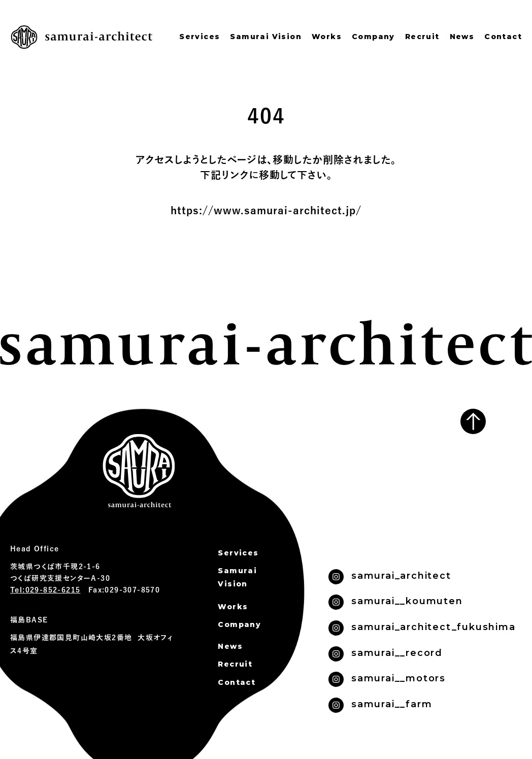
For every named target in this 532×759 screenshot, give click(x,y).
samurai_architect (401, 576)
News (462, 37)
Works (327, 37)
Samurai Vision (266, 37)
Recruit (422, 37)
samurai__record (397, 653)
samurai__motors (398, 678)
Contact (503, 37)
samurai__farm (392, 704)
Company (373, 37)
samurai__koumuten (407, 601)
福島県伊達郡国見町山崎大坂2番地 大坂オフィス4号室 (92, 645)
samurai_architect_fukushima (434, 627)
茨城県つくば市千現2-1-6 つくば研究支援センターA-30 (60, 573)
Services (199, 37)
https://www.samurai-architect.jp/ (266, 211)
